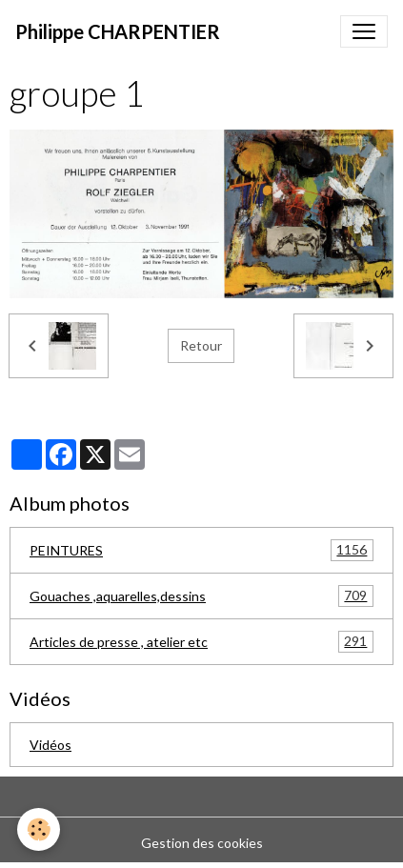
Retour (201, 345)
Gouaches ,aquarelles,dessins (201, 596)
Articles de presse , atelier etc (201, 642)
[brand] (118, 31)
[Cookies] (39, 829)
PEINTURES (201, 550)
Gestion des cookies (202, 843)
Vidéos (50, 745)
